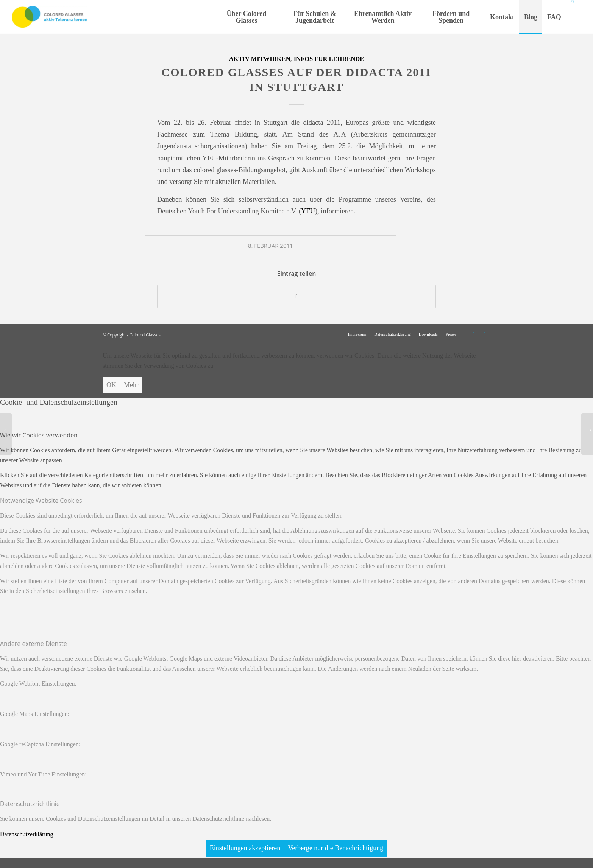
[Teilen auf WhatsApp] (296, 296)
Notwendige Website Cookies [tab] (41, 501)
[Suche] (573, 17)
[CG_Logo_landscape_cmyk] (50, 17)
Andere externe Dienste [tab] (34, 644)
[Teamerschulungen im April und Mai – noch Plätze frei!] (587, 434)
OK (111, 385)
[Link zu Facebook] (485, 334)
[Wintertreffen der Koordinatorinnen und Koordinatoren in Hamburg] (6, 434)
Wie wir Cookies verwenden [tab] (39, 435)
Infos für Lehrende (329, 59)
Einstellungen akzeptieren (245, 848)
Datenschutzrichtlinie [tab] (30, 804)
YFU (308, 211)
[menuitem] (247, 17)
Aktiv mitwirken (260, 59)
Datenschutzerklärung (27, 834)
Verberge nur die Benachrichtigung (336, 848)
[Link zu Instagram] (473, 334)
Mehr (131, 385)
